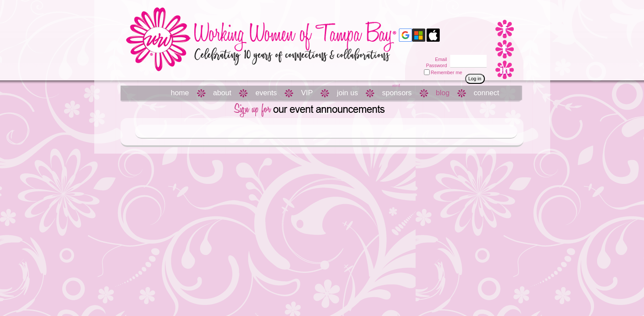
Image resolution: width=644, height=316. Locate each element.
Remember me (447, 72)
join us (347, 93)
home (180, 93)
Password (435, 65)
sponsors (397, 93)
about (222, 93)
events (266, 93)
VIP (307, 93)
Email (439, 59)
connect (486, 93)
